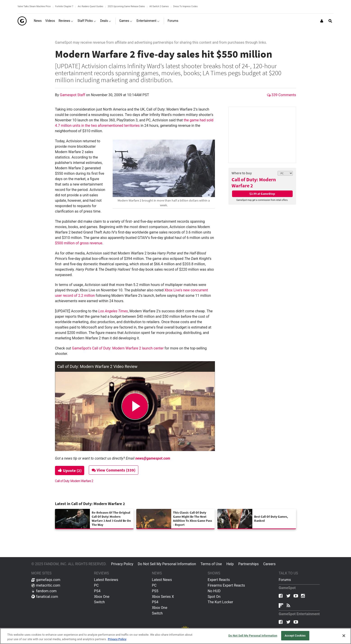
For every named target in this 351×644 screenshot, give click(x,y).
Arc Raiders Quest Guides (90, 6)
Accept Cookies (295, 636)
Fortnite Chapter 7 (64, 6)
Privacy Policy (122, 564)
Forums (285, 580)
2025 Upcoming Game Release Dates (126, 6)
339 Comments (281, 95)
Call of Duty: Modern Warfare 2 (254, 183)
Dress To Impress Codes (185, 6)
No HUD (214, 591)
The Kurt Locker (220, 602)
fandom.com (44, 591)
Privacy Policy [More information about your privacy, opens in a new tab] (117, 639)
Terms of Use (211, 564)
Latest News (162, 580)
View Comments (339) (114, 470)
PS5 (155, 591)
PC (96, 585)
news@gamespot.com (153, 458)
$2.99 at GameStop (262, 194)
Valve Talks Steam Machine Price (34, 6)
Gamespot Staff (73, 95)
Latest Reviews (106, 580)
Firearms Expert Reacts (226, 585)
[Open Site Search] (330, 21)
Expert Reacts (219, 580)
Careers (269, 564)
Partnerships (248, 564)
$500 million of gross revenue (79, 243)
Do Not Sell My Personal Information (167, 564)
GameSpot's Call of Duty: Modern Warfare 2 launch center (118, 348)
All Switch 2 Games (159, 6)
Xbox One (102, 597)
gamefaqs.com (46, 580)
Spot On (214, 597)
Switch (99, 602)
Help (230, 564)
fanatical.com (45, 597)
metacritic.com (46, 585)
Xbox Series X (163, 597)
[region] (175, 636)
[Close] (344, 636)
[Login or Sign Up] (322, 21)
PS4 (97, 591)
